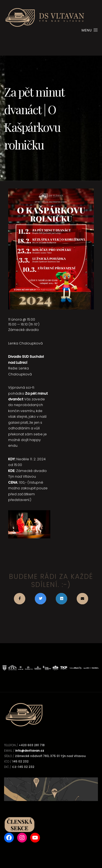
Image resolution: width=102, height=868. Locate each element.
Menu (90, 30)
